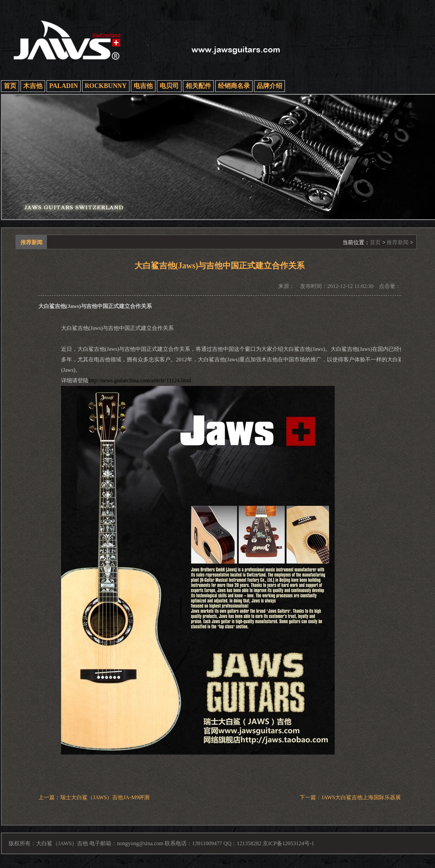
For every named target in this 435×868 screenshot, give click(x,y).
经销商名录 (234, 86)
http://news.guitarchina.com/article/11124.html (140, 380)
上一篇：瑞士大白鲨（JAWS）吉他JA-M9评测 (94, 797)
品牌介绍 (269, 86)
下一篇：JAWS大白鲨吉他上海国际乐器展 (350, 797)
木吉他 (33, 86)
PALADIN (64, 86)
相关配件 (198, 86)
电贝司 (169, 86)
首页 (10, 86)
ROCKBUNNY (106, 86)
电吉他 (143, 86)
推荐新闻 (398, 242)
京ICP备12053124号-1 (288, 843)
